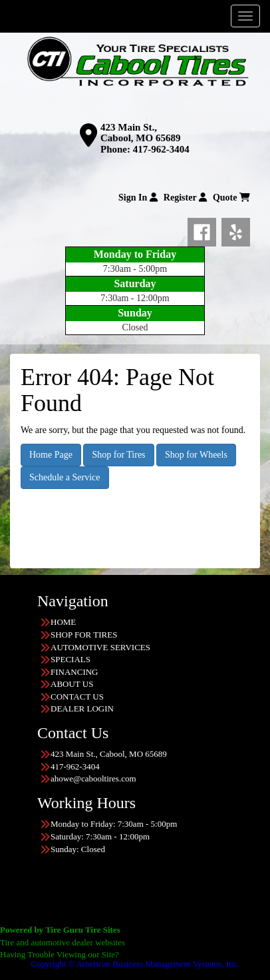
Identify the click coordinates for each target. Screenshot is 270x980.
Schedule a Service (65, 477)
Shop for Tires (118, 455)
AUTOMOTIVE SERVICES (100, 647)
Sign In (138, 198)
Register (185, 198)
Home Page (51, 455)
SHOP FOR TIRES (84, 635)
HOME (63, 622)
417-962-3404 (161, 149)
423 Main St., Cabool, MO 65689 (140, 133)
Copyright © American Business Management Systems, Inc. (135, 964)
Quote (231, 198)
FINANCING (74, 672)
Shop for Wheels (196, 455)
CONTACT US (77, 697)
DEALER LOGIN (82, 709)
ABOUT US (72, 684)
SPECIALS (70, 659)
